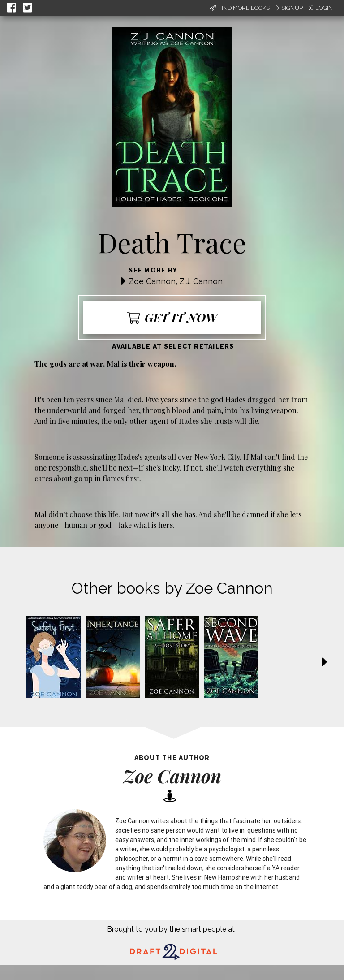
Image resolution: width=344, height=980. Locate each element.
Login (320, 8)
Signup (288, 8)
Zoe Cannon (152, 281)
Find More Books (240, 8)
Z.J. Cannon (201, 281)
